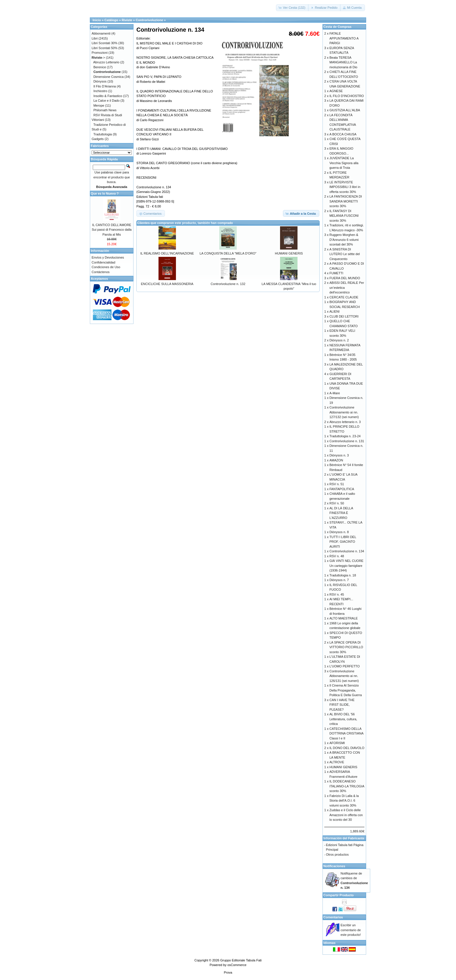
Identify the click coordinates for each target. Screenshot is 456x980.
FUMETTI (336, 273)
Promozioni (100, 53)
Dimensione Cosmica (108, 77)
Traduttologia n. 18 (343, 575)
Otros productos (337, 854)
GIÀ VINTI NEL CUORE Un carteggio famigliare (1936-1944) (347, 566)
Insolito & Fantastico (108, 96)
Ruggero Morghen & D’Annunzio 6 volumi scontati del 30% (344, 240)
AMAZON (336, 460)
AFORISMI (337, 743)
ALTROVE (337, 762)
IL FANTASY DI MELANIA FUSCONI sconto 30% (344, 216)
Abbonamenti (101, 33)
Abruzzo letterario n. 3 (345, 422)
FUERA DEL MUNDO (345, 278)
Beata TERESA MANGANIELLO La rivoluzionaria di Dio (343, 62)
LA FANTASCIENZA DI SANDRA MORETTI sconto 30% (346, 201)
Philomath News (105, 110)
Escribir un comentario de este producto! (351, 930)
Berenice (100, 67)
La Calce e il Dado (106, 101)
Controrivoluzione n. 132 (228, 284)
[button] (292, 8)
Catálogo (111, 20)
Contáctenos (101, 272)
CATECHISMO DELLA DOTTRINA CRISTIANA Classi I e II (347, 733)
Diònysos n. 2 (339, 340)
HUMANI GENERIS (289, 253)
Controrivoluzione (149, 20)
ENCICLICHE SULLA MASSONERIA (167, 284)
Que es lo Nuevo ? (105, 194)
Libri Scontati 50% (105, 48)
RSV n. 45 (337, 594)
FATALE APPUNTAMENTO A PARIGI (344, 38)
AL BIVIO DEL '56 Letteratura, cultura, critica (343, 719)
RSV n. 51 (337, 484)
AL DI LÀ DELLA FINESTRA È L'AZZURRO (341, 513)
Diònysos (100, 81)
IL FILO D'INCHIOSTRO (347, 96)
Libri (95, 38)
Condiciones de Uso (106, 267)
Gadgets (98, 139)
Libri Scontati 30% (105, 43)
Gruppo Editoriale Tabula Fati (241, 960)
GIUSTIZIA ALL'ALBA (345, 110)
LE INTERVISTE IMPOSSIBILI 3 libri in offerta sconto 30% (345, 187)
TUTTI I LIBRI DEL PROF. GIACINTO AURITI (343, 542)
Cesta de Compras (337, 27)
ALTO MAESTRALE (344, 618)
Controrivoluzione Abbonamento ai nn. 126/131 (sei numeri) (344, 676)
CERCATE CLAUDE (344, 297)
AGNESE (336, 91)
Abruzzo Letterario (106, 62)
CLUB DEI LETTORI (344, 316)
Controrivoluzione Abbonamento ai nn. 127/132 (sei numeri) (344, 412)
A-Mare (335, 393)
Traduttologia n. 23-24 (345, 436)
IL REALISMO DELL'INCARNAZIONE (167, 253)
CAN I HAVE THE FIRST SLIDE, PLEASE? (342, 705)
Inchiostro (100, 91)
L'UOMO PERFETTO (345, 666)
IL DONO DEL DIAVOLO (347, 748)
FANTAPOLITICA (342, 489)
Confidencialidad (103, 262)
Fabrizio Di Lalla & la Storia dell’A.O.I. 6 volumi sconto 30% (344, 801)
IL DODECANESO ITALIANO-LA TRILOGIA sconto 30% (347, 786)
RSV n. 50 (337, 503)
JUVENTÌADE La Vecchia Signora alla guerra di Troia (344, 163)
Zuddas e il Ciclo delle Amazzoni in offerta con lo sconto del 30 (346, 815)
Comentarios (333, 917)
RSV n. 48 (337, 556)
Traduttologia (103, 134)
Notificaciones (334, 866)
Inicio (97, 20)
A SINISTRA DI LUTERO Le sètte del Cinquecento (345, 254)
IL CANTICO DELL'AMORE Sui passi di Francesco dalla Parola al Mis (112, 230)
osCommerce (237, 965)
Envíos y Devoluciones (108, 257)
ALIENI (335, 311)
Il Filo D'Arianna (105, 86)
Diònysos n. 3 (339, 455)
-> (98, 58)
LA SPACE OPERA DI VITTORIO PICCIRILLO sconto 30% (346, 647)
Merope (99, 105)
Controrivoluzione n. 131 (347, 441)
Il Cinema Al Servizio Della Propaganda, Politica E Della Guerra (346, 690)
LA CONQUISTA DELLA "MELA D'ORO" (228, 253)
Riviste (127, 20)
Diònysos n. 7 (339, 580)
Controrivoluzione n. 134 (347, 551)
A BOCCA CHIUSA (343, 134)
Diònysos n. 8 (339, 532)
